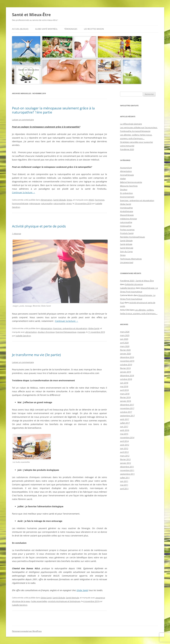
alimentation (31, 332)
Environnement (127, 197)
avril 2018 (124, 390)
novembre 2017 (127, 408)
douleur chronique (46, 332)
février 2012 (125, 459)
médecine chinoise (128, 219)
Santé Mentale (72, 598)
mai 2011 (124, 485)
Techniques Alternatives (131, 259)
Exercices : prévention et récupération (70, 328)
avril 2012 (124, 452)
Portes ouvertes (127, 230)
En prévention (126, 193)
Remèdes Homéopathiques (132, 237)
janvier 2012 (125, 463)
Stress (69, 200)
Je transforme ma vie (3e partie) (36, 355)
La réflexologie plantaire (131, 124)
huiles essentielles (39, 601)
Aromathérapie (127, 175)
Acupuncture (126, 168)
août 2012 (125, 445)
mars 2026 (125, 332)
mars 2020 (125, 346)
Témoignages (71, 29)
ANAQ (91, 200)
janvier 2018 (125, 401)
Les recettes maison (94, 29)
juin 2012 (124, 448)
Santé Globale (60, 200)
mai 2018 (124, 386)
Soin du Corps (126, 251)
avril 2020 (124, 343)
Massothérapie (127, 215)
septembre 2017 (127, 416)
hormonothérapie (20, 203)
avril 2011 (124, 489)
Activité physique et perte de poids (39, 226)
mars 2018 (125, 394)
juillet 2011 (125, 478)
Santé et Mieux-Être (31, 15)
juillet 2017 (125, 423)
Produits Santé (127, 233)
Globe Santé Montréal (46, 29)
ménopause (35, 203)
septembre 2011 (127, 474)
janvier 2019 (125, 372)
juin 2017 (124, 427)
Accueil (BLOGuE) (20, 29)
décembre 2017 (127, 405)
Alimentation (46, 200)
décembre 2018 (127, 375)
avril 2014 (124, 441)
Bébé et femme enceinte (131, 182)
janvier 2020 (125, 354)
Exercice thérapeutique (66, 332)
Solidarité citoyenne (134, 284)
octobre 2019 (126, 365)
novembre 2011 (127, 470)
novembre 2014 (127, 437)
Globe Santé (94, 328)
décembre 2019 (127, 357)
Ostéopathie (126, 226)
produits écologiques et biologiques (64, 601)
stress (69, 203)
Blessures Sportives (129, 186)
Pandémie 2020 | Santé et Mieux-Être (137, 281)
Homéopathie (126, 208)
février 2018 (125, 397)
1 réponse (17, 234)
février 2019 (125, 368)
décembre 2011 (127, 467)
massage (81, 332)
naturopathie (59, 203)
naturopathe (47, 203)
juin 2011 (124, 481)
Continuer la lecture (24, 192)
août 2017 (125, 419)
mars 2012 (125, 456)
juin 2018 (124, 383)
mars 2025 (125, 335)
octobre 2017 (126, 412)
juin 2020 (124, 339)
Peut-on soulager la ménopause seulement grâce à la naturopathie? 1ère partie (53, 110)
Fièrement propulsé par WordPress (27, 631)
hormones (100, 200)
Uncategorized (127, 262)
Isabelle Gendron (23, 336)
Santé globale (126, 244)
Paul (122, 303)
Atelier (123, 179)
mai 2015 (124, 434)
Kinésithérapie (127, 211)
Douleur (124, 189)
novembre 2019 (127, 361)
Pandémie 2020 (127, 149)
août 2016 (125, 430)
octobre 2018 (126, 379)
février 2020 (125, 350)
